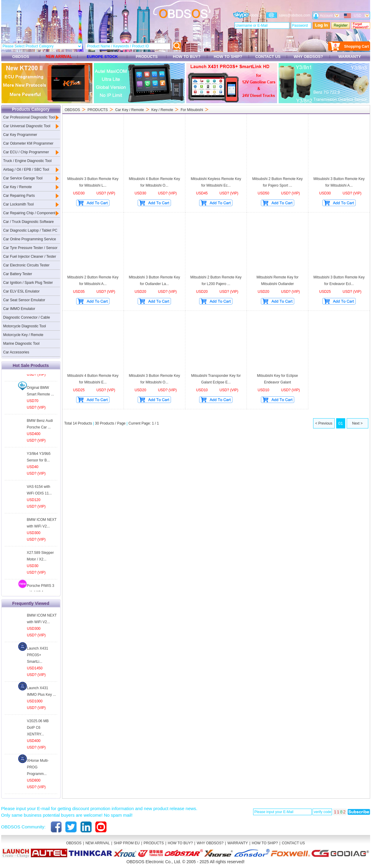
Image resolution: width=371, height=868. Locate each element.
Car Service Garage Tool (23, 178)
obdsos (256, 15)
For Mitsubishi (192, 110)
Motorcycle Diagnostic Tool (25, 326)
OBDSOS (21, 57)
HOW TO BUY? (187, 57)
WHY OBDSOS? (308, 57)
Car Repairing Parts (19, 196)
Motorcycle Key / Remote (23, 335)
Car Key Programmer (20, 135)
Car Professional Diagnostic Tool (29, 117)
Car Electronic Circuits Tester (27, 265)
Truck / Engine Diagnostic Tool (27, 161)
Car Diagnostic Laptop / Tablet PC (30, 230)
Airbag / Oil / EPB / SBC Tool (26, 170)
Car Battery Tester (18, 274)
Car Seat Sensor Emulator (24, 300)
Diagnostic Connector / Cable (27, 317)
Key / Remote (162, 110)
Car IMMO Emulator (19, 309)
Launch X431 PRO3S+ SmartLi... (38, 655)
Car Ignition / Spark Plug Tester (28, 283)
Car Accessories (16, 352)
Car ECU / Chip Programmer (26, 152)
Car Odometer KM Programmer (28, 143)
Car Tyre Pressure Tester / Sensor (30, 248)
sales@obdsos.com (295, 15)
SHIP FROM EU (127, 843)
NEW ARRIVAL (98, 843)
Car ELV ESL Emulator (21, 291)
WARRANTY (350, 57)
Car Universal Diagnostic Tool (27, 126)
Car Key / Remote (18, 187)
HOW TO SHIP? (228, 57)
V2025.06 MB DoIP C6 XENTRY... (38, 728)
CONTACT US (268, 57)
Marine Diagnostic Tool (21, 344)
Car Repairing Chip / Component (29, 213)
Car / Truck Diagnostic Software (29, 222)
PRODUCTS (147, 57)
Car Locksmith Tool (19, 204)
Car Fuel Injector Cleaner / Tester (30, 257)
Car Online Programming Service (30, 239)
